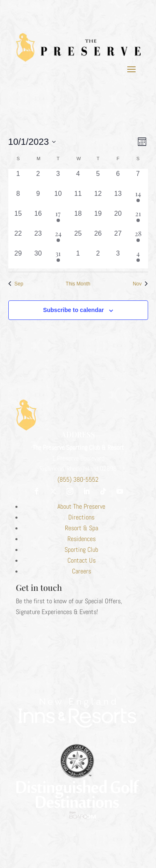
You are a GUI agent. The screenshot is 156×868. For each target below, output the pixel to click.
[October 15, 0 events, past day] (18, 219)
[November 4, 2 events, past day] (138, 258)
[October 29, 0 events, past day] (18, 258)
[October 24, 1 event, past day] (58, 239)
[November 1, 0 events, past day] (78, 258)
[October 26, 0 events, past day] (98, 239)
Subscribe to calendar (73, 310)
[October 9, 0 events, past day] (38, 199)
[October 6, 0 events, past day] (118, 179)
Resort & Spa (82, 528)
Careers (82, 571)
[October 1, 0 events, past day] (18, 179)
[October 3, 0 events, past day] (58, 179)
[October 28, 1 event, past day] (138, 239)
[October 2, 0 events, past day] (38, 179)
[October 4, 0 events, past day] (78, 179)
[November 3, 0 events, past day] (118, 258)
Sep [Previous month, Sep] (16, 284)
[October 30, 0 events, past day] (38, 258)
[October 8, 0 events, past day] (18, 199)
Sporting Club (81, 550)
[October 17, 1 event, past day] (58, 219)
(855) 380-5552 (78, 479)
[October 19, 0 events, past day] (98, 219)
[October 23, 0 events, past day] (38, 239)
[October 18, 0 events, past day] (78, 219)
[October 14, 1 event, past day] (138, 199)
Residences (82, 539)
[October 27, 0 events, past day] (118, 239)
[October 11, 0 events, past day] (78, 199)
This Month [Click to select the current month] (78, 284)
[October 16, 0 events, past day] (38, 219)
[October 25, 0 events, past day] (78, 239)
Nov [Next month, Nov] (140, 284)
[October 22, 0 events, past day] (18, 239)
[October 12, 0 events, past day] (98, 199)
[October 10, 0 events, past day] (58, 199)
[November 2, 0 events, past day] (98, 258)
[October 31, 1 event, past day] (58, 258)
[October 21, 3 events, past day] (138, 219)
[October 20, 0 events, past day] (118, 219)
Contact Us (82, 560)
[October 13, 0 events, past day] (118, 199)
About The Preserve (81, 506)
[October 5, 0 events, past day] (98, 179)
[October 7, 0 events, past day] (138, 179)
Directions (81, 517)
